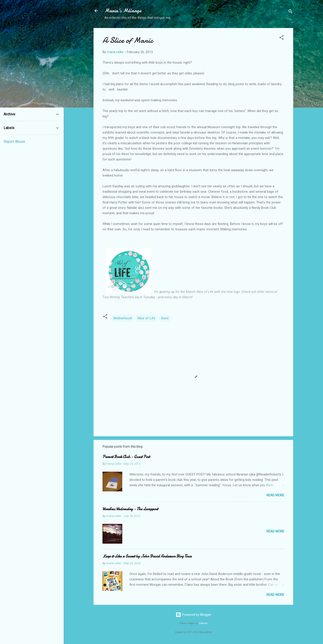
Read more (275, 495)
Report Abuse (14, 142)
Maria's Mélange (123, 11)
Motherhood (123, 318)
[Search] (290, 12)
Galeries (203, 623)
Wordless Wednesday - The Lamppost (130, 509)
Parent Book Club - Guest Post (126, 457)
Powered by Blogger (193, 615)
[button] (282, 38)
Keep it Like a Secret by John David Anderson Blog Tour (147, 556)
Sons (165, 318)
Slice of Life (146, 318)
